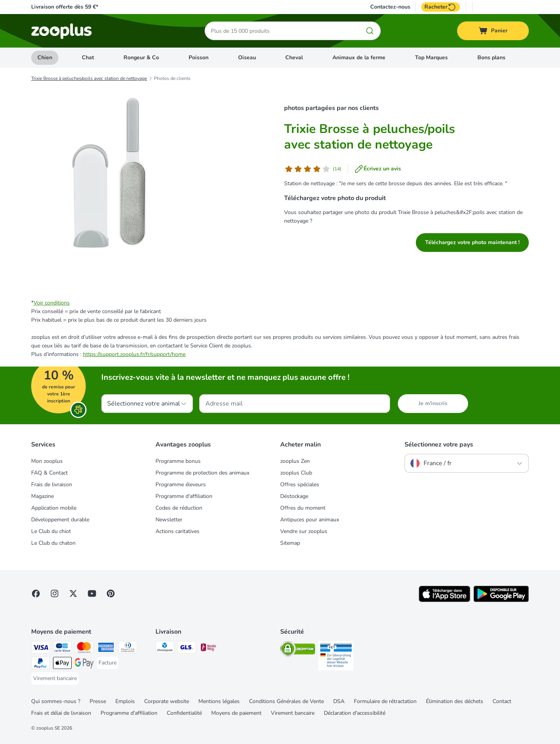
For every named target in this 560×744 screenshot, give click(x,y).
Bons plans (491, 58)
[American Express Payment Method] (106, 649)
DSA (339, 701)
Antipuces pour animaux (310, 520)
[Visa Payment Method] (41, 649)
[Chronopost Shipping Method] (165, 649)
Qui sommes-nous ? (56, 701)
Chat (88, 58)
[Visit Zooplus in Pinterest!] (111, 593)
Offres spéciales (300, 484)
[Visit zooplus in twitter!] (73, 593)
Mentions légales (219, 701)
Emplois (125, 701)
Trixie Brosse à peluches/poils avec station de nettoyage (89, 78)
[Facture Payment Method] (108, 663)
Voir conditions (52, 303)
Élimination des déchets (455, 701)
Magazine (42, 496)
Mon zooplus (47, 461)
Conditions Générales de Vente (286, 701)
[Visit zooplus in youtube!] (92, 593)
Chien (45, 58)
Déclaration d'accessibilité (355, 713)
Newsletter (169, 520)
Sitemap (290, 543)
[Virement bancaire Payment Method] (55, 678)
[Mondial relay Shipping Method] (208, 649)
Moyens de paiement (236, 713)
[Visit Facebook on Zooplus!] (36, 593)
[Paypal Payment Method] (41, 664)
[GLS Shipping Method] (187, 649)
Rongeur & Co (141, 58)
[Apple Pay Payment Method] (62, 664)
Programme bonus (178, 461)
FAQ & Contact (49, 473)
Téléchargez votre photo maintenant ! (472, 242)
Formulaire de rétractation (385, 701)
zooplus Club (296, 473)
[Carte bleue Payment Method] (62, 649)
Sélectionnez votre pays (439, 445)
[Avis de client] (313, 169)
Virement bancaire (293, 713)
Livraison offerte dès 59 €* (65, 7)
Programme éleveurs (181, 484)
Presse (98, 701)
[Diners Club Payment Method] (128, 649)
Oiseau (247, 58)
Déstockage (294, 496)
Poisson (199, 58)
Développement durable (60, 520)
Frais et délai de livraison (61, 713)
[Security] (298, 650)
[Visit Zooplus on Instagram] (55, 593)
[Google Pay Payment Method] (84, 664)
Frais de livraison (52, 484)
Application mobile (54, 508)
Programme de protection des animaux (202, 473)
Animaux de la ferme (359, 58)
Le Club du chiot (51, 531)
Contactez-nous (390, 7)
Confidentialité (184, 713)
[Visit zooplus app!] (444, 600)
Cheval (294, 58)
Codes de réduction (179, 508)
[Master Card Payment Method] (84, 649)
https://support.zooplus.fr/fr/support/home (134, 354)
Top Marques (431, 58)
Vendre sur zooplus (304, 531)
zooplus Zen (295, 461)
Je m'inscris (433, 403)
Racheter (441, 7)
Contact (502, 701)
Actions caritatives (178, 531)
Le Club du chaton (53, 543)
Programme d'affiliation (184, 496)
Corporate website (167, 701)
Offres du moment (303, 508)
